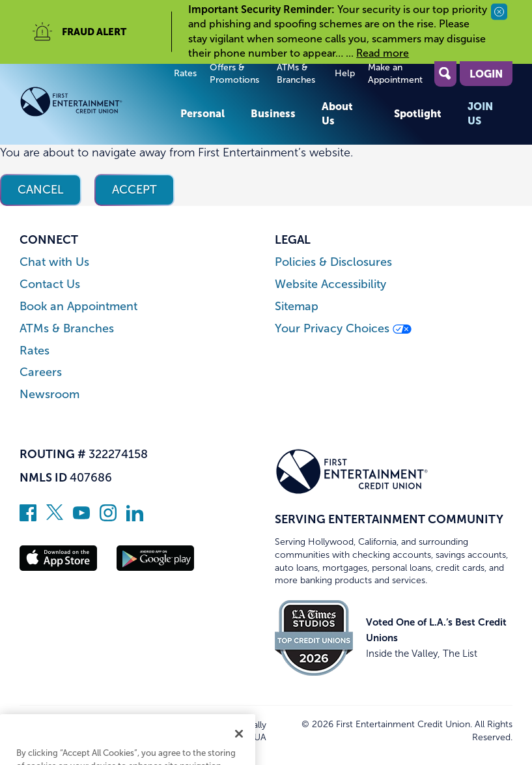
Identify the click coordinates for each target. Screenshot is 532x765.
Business (273, 113)
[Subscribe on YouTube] (81, 517)
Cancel (41, 190)
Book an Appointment (78, 307)
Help (345, 73)
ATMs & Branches (296, 74)
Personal (203, 113)
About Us (337, 113)
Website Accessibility (330, 284)
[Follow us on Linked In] (135, 517)
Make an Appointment (395, 74)
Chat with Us (54, 262)
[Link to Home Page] (93, 104)
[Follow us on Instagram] (108, 517)
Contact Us (50, 284)
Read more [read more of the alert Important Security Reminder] (383, 53)
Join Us (480, 113)
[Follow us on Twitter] (55, 517)
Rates (185, 73)
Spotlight (418, 113)
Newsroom (49, 395)
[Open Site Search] (445, 74)
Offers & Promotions (234, 74)
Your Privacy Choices (343, 329)
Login (486, 74)
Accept (134, 190)
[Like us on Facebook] (28, 517)
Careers (41, 372)
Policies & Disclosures (333, 262)
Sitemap (297, 307)
